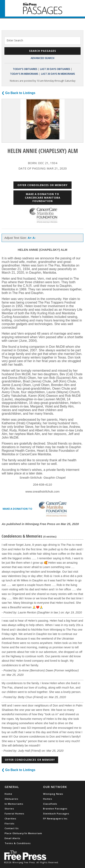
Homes (48, 799)
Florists (10, 823)
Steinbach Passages (56, 814)
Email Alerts (12, 838)
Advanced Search (42, 58)
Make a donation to (37, 509)
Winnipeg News (53, 794)
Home (8, 794)
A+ (30, 238)
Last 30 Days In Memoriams (58, 74)
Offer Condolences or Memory (42, 185)
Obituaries (11, 799)
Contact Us (12, 828)
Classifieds (50, 804)
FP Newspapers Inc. (56, 819)
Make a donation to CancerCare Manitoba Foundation (43, 197)
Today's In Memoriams (24, 74)
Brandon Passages (55, 809)
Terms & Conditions (18, 843)
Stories (9, 809)
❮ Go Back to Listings (18, 93)
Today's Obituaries (25, 69)
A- (34, 238)
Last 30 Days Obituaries (55, 69)
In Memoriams (14, 804)
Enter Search (15, 40)
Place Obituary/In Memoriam (23, 833)
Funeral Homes (14, 814)
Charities (10, 819)
